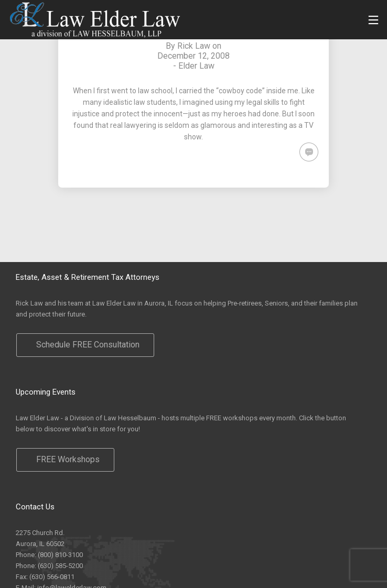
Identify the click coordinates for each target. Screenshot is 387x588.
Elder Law (196, 66)
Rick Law (194, 46)
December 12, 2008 (193, 56)
